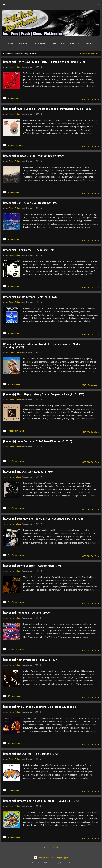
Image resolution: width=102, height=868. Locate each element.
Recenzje (22, 43)
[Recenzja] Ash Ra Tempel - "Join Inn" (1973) (30, 298)
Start (9, 43)
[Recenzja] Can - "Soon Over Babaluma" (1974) (31, 203)
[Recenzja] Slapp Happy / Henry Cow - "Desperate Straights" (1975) (44, 395)
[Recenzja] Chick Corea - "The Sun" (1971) (29, 251)
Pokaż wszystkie (90, 54)
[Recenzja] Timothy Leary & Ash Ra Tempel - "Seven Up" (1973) (41, 801)
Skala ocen (56, 43)
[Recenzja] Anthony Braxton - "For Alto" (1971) (31, 660)
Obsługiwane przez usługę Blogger (51, 858)
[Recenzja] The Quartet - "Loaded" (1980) (28, 472)
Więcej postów (51, 848)
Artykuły (73, 43)
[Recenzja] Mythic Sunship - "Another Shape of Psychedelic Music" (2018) (48, 109)
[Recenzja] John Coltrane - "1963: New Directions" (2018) (38, 442)
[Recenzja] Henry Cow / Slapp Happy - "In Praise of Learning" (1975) (44, 62)
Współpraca (90, 43)
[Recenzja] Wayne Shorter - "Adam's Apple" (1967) (33, 566)
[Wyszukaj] (98, 5)
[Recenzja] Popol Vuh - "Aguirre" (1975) (27, 613)
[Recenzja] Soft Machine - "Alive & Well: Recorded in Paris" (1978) (43, 519)
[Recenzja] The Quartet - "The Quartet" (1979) (31, 754)
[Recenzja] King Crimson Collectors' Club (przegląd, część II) (40, 707)
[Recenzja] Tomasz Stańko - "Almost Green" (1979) (34, 156)
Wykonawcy (39, 43)
